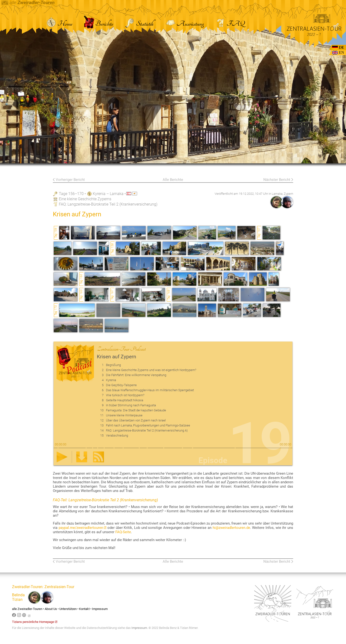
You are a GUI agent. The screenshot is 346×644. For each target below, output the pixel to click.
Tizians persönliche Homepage (35, 622)
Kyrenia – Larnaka (108, 194)
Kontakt (84, 609)
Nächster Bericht (277, 180)
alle (28, 3)
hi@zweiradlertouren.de (231, 528)
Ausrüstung (185, 24)
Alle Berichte (173, 180)
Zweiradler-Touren (27, 587)
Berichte (99, 24)
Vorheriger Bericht (70, 180)
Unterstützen (68, 609)
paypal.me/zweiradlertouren (83, 528)
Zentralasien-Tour (59, 587)
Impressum (100, 609)
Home (59, 24)
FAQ (230, 24)
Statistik (139, 24)
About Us (51, 609)
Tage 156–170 (71, 194)
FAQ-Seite (123, 532)
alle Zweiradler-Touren (27, 609)
